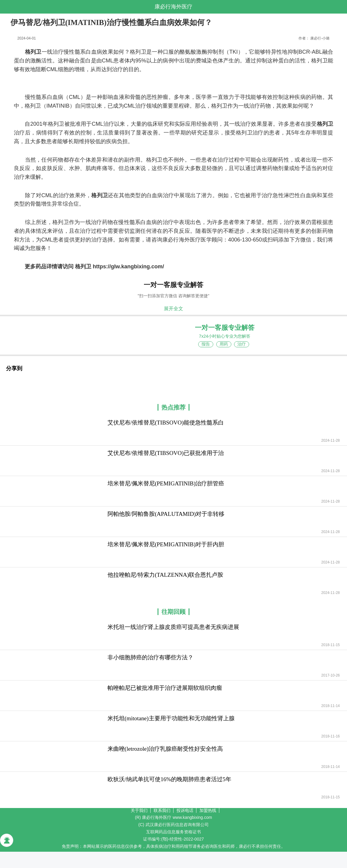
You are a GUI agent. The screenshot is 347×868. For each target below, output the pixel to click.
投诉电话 (185, 810)
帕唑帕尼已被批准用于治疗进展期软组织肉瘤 (165, 688)
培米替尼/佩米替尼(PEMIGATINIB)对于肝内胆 (166, 544)
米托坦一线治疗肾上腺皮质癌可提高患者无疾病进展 (173, 627)
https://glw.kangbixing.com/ (128, 267)
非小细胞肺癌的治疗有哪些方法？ (150, 657)
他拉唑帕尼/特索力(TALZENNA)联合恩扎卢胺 (166, 575)
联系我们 (162, 810)
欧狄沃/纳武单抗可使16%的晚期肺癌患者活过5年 (169, 779)
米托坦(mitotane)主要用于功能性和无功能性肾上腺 (171, 718)
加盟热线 (208, 810)
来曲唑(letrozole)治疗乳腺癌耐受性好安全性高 (165, 749)
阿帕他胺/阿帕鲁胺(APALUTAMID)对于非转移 (166, 514)
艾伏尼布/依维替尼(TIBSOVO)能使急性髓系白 (166, 423)
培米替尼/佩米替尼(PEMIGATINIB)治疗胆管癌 (166, 483)
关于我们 (139, 810)
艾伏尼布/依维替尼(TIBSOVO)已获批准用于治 (166, 453)
